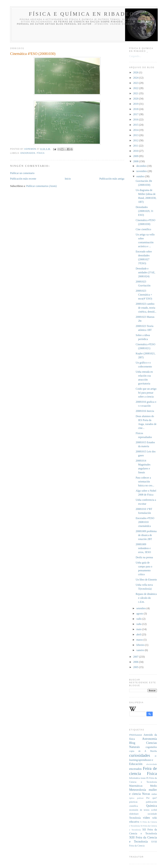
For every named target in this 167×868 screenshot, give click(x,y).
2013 (136, 135)
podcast (140, 798)
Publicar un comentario (22, 173)
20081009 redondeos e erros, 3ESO (143, 548)
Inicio (68, 179)
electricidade (152, 764)
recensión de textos (139, 810)
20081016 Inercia (145, 411)
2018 (136, 109)
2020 (136, 99)
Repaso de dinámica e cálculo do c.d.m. (146, 598)
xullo (139, 619)
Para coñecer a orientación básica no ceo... (145, 482)
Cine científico (143, 229)
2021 (136, 93)
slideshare (134, 814)
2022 (136, 88)
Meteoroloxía (138, 790)
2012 (136, 140)
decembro (142, 166)
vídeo (146, 818)
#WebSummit (136, 735)
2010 (136, 151)
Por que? (152, 798)
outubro (141, 176)
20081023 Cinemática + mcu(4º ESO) (144, 295)
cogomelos (151, 747)
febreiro (141, 645)
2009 (136, 156)
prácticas (133, 802)
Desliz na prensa (144, 557)
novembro (142, 171)
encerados (28, 153)
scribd (154, 810)
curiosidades (140, 755)
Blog (132, 743)
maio (139, 629)
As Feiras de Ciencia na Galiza (77, 22)
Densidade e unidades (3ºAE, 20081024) (145, 272)
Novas (146, 794)
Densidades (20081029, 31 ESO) (144, 211)
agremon (30, 149)
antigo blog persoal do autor (68, 24)
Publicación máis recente (23, 179)
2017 (136, 114)
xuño (139, 624)
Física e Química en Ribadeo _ (85, 14)
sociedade (152, 814)
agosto (140, 614)
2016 (136, 120)
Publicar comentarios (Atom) (42, 186)
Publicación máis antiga (112, 179)
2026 (136, 72)
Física (41, 153)
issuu (143, 778)
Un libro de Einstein (146, 580)
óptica (132, 798)
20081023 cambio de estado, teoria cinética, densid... (146, 308)
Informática (135, 778)
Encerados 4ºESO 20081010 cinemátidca (145, 522)
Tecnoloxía (135, 818)
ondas (154, 794)
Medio (153, 786)
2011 (136, 146)
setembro (141, 608)
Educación (136, 764)
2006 (136, 662)
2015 (136, 125)
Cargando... (135, 56)
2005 (136, 667)
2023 (136, 83)
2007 (136, 657)
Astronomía (149, 739)
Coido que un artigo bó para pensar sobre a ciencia (146, 393)
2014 (136, 130)
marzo (140, 640)
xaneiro (141, 650)
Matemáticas (136, 786)
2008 (136, 161)
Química (152, 806)
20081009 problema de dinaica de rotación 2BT (146, 535)
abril (139, 634)
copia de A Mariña (143, 751)
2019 (136, 104)
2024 (136, 78)
